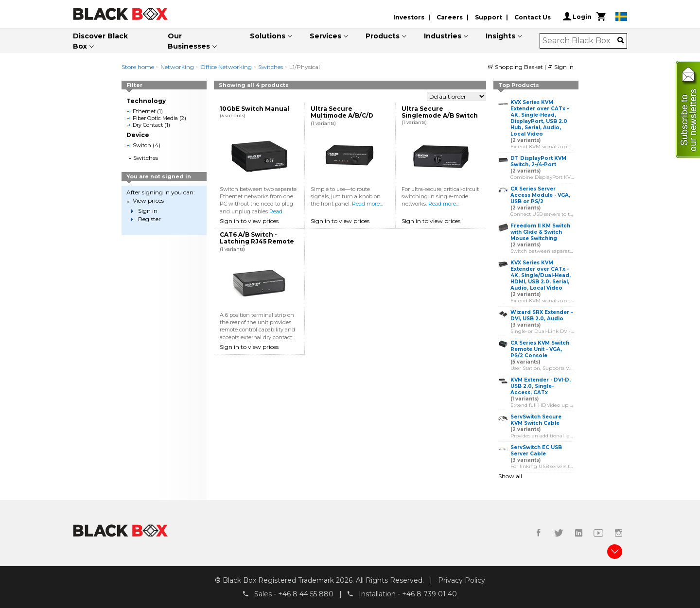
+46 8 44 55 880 (306, 594)
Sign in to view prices (249, 221)
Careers (450, 17)
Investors (409, 17)
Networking (177, 67)
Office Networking (226, 67)
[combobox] (580, 41)
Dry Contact (148, 125)
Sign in (560, 67)
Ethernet (144, 111)
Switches (271, 67)
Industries (443, 36)
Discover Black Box (100, 41)
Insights (500, 36)
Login (577, 17)
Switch (142, 145)
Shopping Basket (516, 67)
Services (325, 36)
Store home (138, 67)
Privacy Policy (462, 580)
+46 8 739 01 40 (429, 594)
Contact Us (533, 17)
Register (149, 219)
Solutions (268, 36)
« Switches (143, 158)
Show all (510, 476)
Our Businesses (189, 41)
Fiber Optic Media (155, 118)
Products (383, 36)
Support (489, 17)
